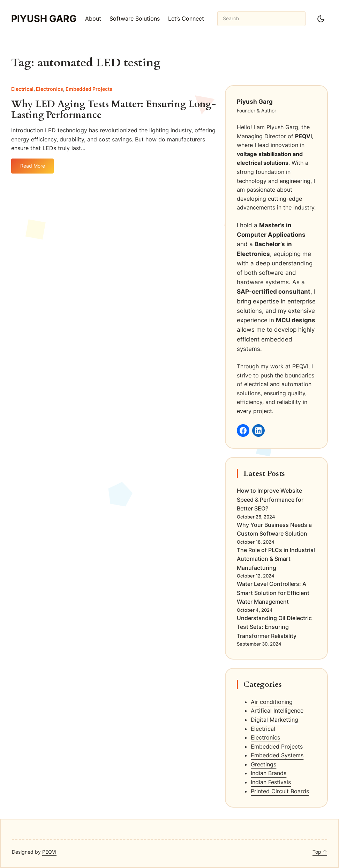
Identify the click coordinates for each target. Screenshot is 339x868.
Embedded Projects (89, 89)
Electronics (50, 89)
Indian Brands (269, 773)
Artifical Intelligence (277, 711)
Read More (33, 168)
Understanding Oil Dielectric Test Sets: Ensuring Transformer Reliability (274, 627)
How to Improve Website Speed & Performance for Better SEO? (270, 499)
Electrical (22, 89)
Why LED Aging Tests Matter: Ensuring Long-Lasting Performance (114, 110)
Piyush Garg (44, 19)
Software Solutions (135, 19)
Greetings (263, 764)
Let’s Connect (186, 19)
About (93, 19)
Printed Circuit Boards (280, 791)
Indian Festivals (271, 782)
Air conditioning (272, 702)
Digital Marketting (274, 720)
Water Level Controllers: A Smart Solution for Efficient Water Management (273, 593)
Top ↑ (320, 852)
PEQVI (49, 852)
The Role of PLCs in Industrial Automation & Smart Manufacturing (276, 559)
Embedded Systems (277, 755)
